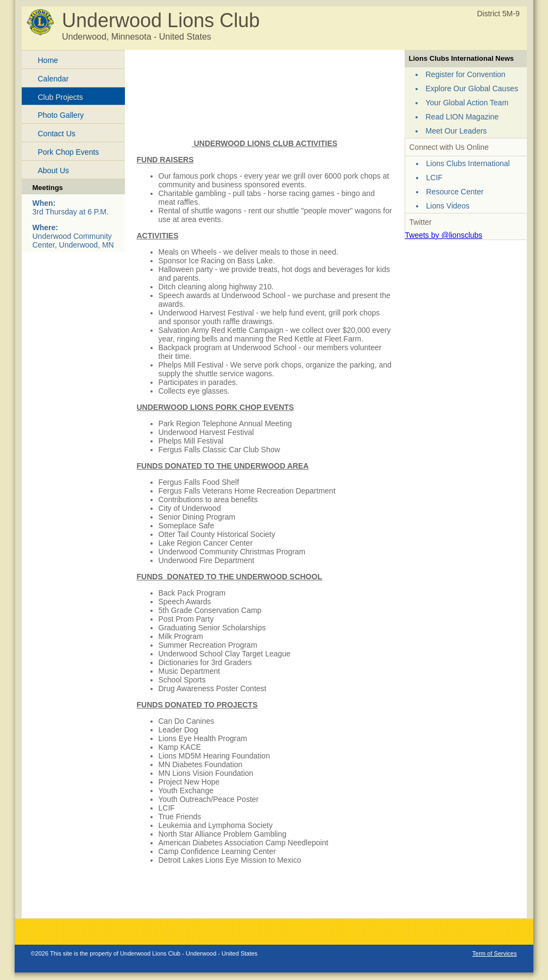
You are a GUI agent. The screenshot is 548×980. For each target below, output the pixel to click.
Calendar (53, 79)
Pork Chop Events (69, 152)
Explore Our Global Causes (472, 88)
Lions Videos (448, 206)
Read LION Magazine (462, 117)
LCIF (434, 178)
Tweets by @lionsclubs (444, 235)
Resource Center (455, 192)
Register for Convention (466, 74)
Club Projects (61, 97)
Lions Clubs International (468, 163)
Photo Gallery (61, 115)
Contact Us (57, 134)
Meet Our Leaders (456, 131)
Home (48, 60)
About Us (54, 170)
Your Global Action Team (467, 103)
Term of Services (495, 953)
